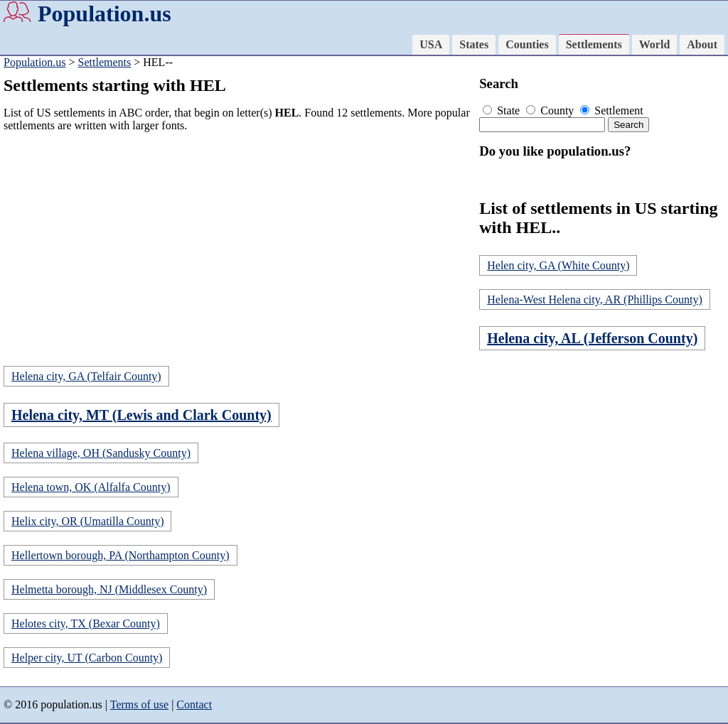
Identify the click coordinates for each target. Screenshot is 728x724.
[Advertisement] (238, 243)
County (551, 110)
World (655, 44)
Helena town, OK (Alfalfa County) (91, 487)
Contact (194, 704)
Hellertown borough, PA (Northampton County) (121, 555)
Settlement (611, 110)
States (474, 44)
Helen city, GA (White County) (558, 265)
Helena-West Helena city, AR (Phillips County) (595, 299)
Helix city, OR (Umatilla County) (87, 521)
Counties (527, 44)
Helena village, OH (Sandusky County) (101, 453)
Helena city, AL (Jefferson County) (592, 338)
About (702, 44)
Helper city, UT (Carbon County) (87, 658)
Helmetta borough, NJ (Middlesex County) (109, 589)
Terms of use (139, 704)
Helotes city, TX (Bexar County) (86, 623)
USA (431, 44)
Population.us (105, 13)
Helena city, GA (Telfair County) (86, 376)
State (503, 110)
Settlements (594, 44)
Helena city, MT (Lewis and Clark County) (141, 415)
